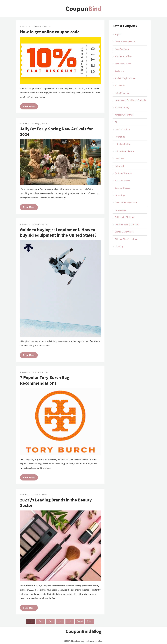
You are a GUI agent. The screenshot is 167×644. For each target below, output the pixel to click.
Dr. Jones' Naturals (123, 173)
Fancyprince (120, 210)
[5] (70, 621)
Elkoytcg (119, 246)
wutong (36, 124)
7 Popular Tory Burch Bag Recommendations (45, 380)
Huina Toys (120, 195)
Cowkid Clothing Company (127, 224)
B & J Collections (123, 181)
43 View (45, 124)
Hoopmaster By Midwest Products (130, 100)
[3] (50, 621)
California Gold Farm (124, 151)
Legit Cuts (119, 159)
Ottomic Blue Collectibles (127, 239)
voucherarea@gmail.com (94, 641)
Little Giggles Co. (123, 144)
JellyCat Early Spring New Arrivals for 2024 (56, 132)
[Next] (80, 621)
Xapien (118, 34)
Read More (29, 106)
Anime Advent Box (123, 64)
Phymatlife (120, 137)
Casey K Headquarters (125, 42)
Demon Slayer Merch (124, 232)
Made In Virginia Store (125, 78)
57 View (44, 495)
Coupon (84, 9)
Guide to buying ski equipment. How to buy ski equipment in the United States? (58, 232)
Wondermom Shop (123, 56)
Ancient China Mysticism (126, 202)
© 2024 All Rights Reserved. (74, 641)
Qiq (116, 122)
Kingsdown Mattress (124, 115)
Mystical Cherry (122, 107)
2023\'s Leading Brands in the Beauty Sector (56, 503)
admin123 (37, 27)
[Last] (90, 621)
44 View (45, 224)
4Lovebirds (120, 85)
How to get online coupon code (50, 32)
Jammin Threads (123, 188)
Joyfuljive (119, 71)
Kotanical (119, 166)
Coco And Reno (122, 49)
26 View (45, 372)
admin (35, 495)
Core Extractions (122, 129)
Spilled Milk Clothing (124, 217)
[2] (40, 621)
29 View (47, 27)
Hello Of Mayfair (122, 93)
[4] (60, 621)
